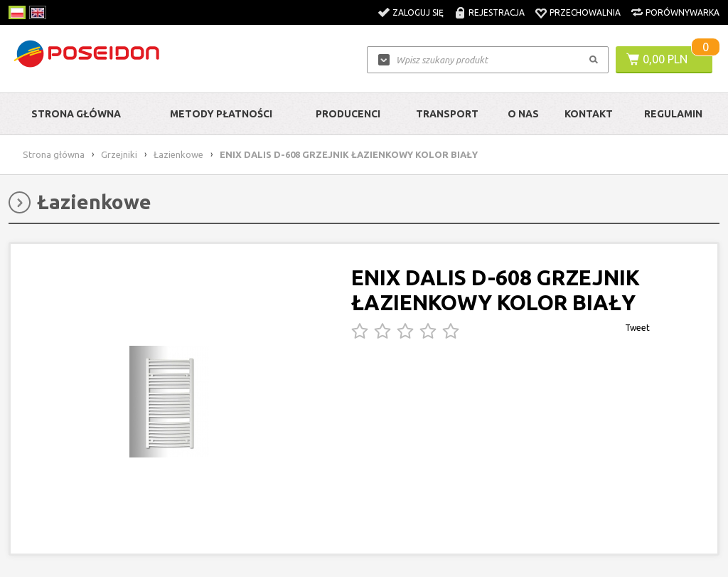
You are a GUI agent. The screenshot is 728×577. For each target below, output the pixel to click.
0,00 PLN (665, 59)
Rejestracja (497, 12)
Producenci (348, 114)
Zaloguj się (418, 12)
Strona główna (76, 114)
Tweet (637, 328)
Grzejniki (119, 154)
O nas (523, 114)
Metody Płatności (221, 114)
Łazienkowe (178, 154)
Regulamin (673, 114)
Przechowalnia (585, 12)
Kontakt (589, 114)
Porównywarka (682, 12)
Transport (447, 114)
